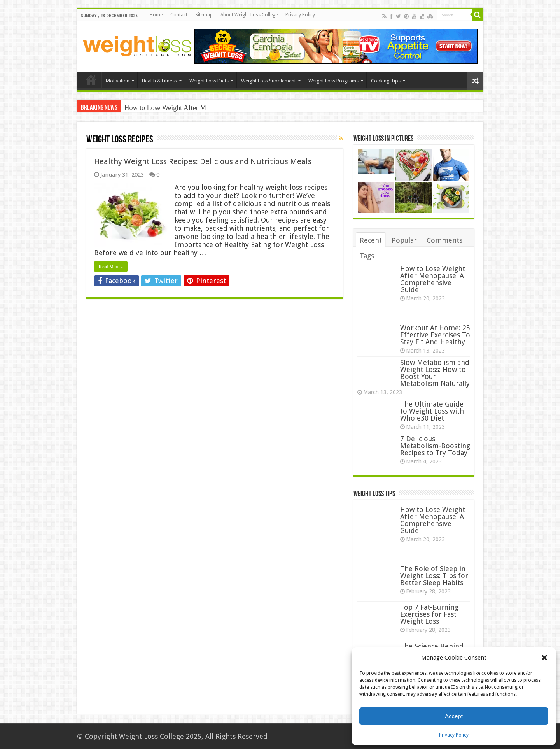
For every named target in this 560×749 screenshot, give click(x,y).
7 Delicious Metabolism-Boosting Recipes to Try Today (435, 446)
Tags (367, 256)
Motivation (118, 81)
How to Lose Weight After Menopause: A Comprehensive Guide (433, 279)
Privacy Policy (454, 735)
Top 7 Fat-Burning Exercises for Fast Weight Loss (429, 614)
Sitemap (204, 15)
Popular (404, 240)
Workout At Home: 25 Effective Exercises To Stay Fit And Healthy (435, 335)
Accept (454, 716)
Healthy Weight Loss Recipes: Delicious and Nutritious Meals (203, 161)
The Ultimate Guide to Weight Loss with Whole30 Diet (432, 411)
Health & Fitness (159, 81)
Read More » (111, 267)
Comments (444, 240)
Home (156, 15)
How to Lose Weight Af (158, 108)
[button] (544, 658)
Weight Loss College (151, 736)
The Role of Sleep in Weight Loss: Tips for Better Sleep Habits (434, 576)
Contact (179, 15)
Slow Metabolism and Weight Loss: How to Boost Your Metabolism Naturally (435, 373)
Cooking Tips (386, 81)
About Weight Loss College (249, 15)
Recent (371, 240)
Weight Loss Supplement (269, 81)
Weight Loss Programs (333, 81)
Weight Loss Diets (209, 81)
